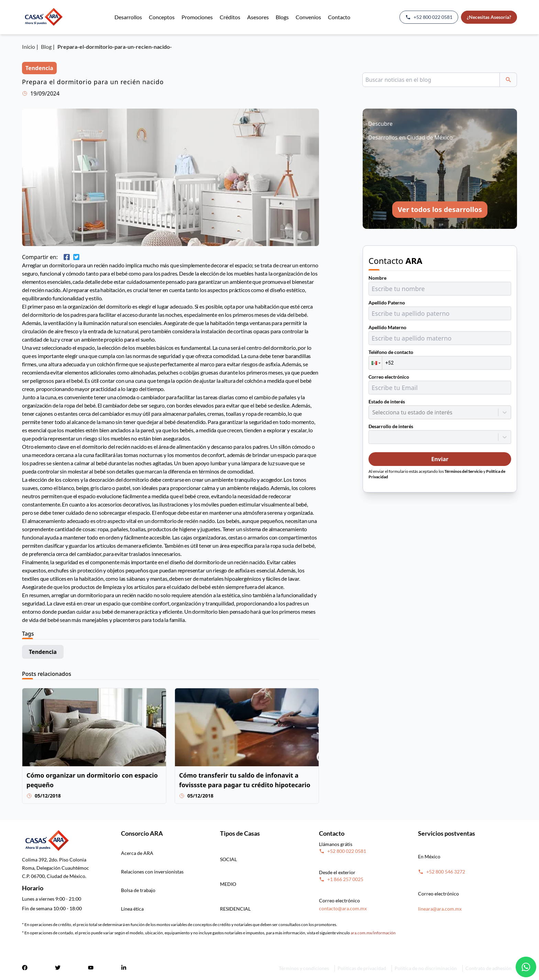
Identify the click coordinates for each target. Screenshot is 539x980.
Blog (46, 47)
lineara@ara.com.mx (440, 909)
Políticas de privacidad (362, 968)
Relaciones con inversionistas (152, 872)
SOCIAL (228, 859)
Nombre (377, 278)
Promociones (197, 17)
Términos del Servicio (464, 471)
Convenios (308, 17)
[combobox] (373, 412)
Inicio (29, 47)
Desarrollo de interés (391, 426)
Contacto (339, 17)
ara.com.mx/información (373, 933)
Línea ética (132, 909)
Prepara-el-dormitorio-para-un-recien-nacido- (115, 47)
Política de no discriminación (426, 968)
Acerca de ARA (137, 853)
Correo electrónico (389, 377)
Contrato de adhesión (488, 968)
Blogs (282, 17)
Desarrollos (128, 17)
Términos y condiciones (304, 968)
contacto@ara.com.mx (343, 908)
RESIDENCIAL (235, 909)
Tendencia (43, 652)
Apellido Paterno (387, 303)
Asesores (258, 17)
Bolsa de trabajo (138, 890)
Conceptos (162, 17)
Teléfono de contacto (391, 352)
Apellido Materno (387, 327)
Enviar (440, 459)
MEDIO (228, 884)
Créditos (230, 17)
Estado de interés (387, 402)
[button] (375, 363)
